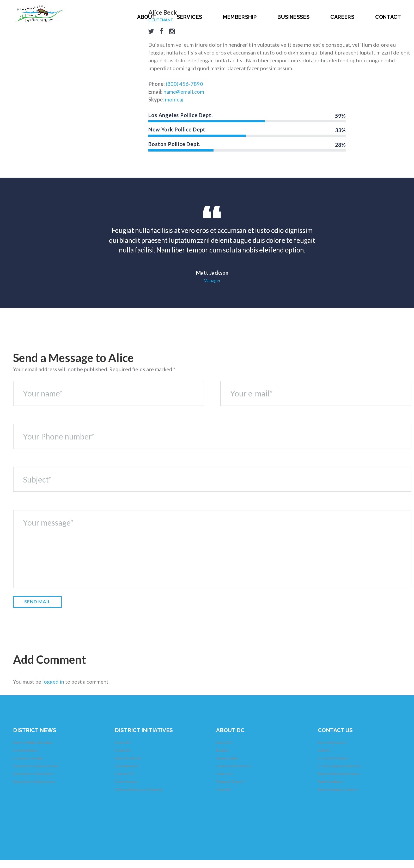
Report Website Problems (339, 774)
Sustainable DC (127, 766)
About (147, 17)
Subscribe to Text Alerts (33, 774)
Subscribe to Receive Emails (36, 766)
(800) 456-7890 (184, 84)
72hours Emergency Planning (138, 789)
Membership (240, 17)
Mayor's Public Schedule (33, 742)
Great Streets (126, 782)
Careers (342, 17)
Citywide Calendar (28, 758)
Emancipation (227, 758)
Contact (388, 17)
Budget (222, 750)
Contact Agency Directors (339, 766)
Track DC (224, 789)
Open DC (224, 742)
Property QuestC (230, 782)
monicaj (174, 99)
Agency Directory (332, 742)
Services (189, 17)
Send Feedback (330, 782)
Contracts (224, 774)
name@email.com (184, 92)
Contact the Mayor (333, 758)
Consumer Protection (234, 766)
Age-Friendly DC (128, 758)
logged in (53, 682)
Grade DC (123, 750)
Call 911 (324, 750)
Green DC (123, 742)
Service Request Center (337, 789)
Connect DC (125, 774)
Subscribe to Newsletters (34, 782)
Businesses (293, 17)
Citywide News (25, 750)
